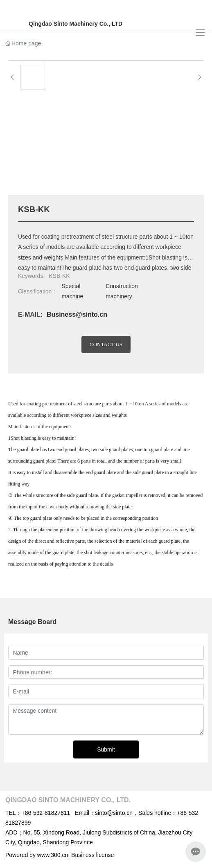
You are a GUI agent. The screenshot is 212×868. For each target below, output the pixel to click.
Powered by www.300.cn (37, 855)
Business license (92, 855)
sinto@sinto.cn (114, 813)
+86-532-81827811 (46, 813)
